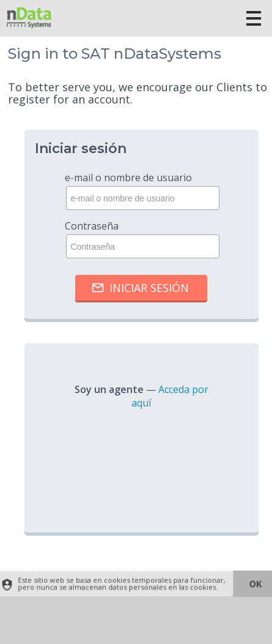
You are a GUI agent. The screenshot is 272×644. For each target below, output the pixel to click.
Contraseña (141, 239)
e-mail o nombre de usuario (141, 190)
